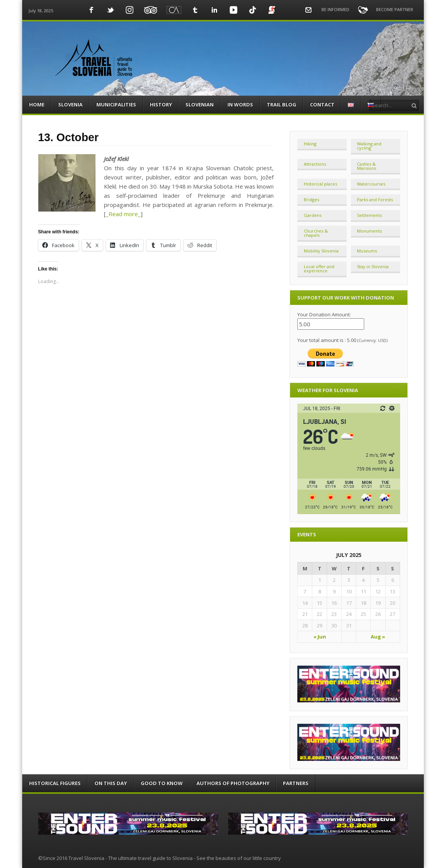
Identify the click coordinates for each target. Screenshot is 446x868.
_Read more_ (123, 214)
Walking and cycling (369, 146)
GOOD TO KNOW (162, 783)
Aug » (378, 637)
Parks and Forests (375, 199)
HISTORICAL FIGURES (55, 783)
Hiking (310, 144)
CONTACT (322, 104)
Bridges (311, 199)
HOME (37, 104)
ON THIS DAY (111, 783)
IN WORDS (240, 104)
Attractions (315, 164)
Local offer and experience (319, 269)
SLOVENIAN (199, 104)
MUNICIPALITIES (116, 104)
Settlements (369, 215)
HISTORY (161, 104)
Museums (367, 251)
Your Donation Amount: (324, 314)
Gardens (313, 215)
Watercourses (371, 184)
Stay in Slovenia (373, 266)
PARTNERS (296, 783)
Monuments (369, 231)
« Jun (320, 637)
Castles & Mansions (367, 166)
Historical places (320, 184)
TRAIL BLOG (281, 104)
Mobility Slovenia (321, 251)
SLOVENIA (70, 104)
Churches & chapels (316, 233)
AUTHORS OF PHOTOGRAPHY (233, 783)
